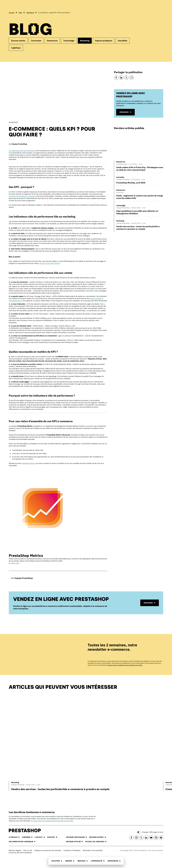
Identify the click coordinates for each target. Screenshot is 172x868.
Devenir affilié (74, 842)
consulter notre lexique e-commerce (22, 196)
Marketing (85, 41)
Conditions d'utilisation (72, 850)
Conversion (36, 41)
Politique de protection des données (48, 850)
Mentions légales (15, 850)
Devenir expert (98, 837)
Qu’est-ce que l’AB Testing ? (50, 263)
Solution (57, 861)
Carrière (27, 837)
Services (83, 861)
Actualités (123, 41)
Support (52, 837)
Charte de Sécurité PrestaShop (20, 853)
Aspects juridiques (104, 41)
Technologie (69, 41)
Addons (70, 861)
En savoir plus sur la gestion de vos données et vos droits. (125, 665)
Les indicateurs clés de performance (22, 151)
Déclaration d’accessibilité (93, 850)
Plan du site (28, 850)
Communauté (98, 861)
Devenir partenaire (77, 837)
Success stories (18, 41)
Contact (40, 837)
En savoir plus (14, 563)
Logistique (16, 48)
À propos (14, 837)
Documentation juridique (22, 842)
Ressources (114, 861)
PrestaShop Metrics (29, 463)
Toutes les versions (96, 842)
